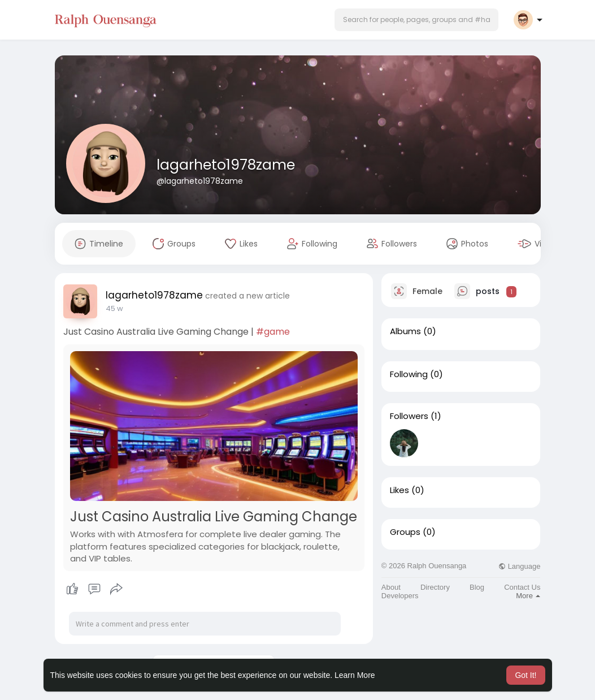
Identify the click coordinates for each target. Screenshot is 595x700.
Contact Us (522, 587)
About (391, 587)
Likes (399, 490)
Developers (400, 596)
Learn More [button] (355, 675)
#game (273, 332)
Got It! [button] (525, 675)
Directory (435, 587)
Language (519, 566)
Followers (409, 416)
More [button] (528, 596)
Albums (405, 331)
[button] (416, 20)
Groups (405, 532)
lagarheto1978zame (226, 165)
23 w (114, 308)
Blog (477, 587)
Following (409, 374)
